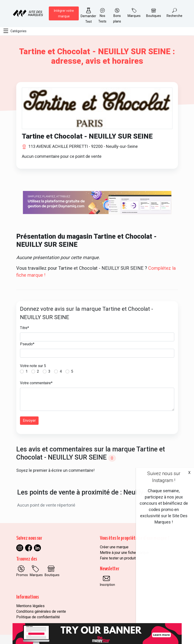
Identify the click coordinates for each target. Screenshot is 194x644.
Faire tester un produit (118, 558)
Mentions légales (30, 606)
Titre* (25, 328)
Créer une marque (114, 547)
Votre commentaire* (36, 383)
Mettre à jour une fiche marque (124, 553)
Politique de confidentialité (38, 617)
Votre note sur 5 (33, 366)
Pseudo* (27, 344)
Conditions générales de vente (41, 611)
